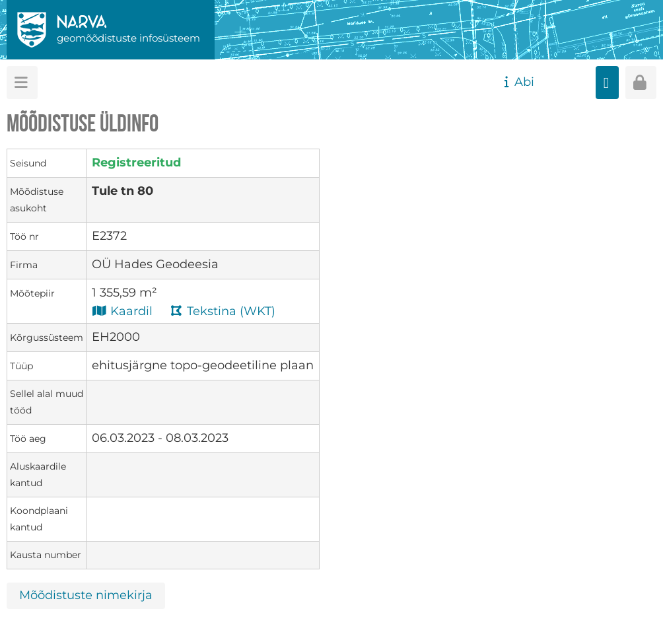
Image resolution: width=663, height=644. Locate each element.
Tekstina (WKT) (223, 311)
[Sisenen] (641, 83)
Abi (517, 82)
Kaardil (122, 311)
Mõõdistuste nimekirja (86, 595)
